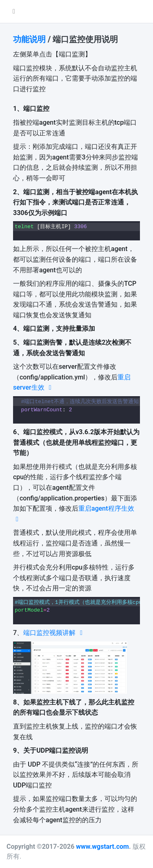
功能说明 (29, 39)
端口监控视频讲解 (54, 633)
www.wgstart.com (102, 847)
